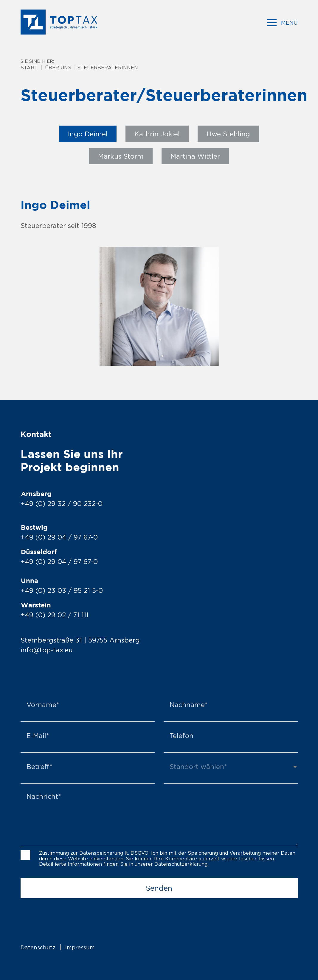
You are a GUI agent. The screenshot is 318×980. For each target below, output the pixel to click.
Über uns (58, 68)
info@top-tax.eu (47, 650)
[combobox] (231, 769)
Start (29, 68)
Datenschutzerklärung (181, 864)
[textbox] (231, 766)
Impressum (80, 947)
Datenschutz (38, 947)
